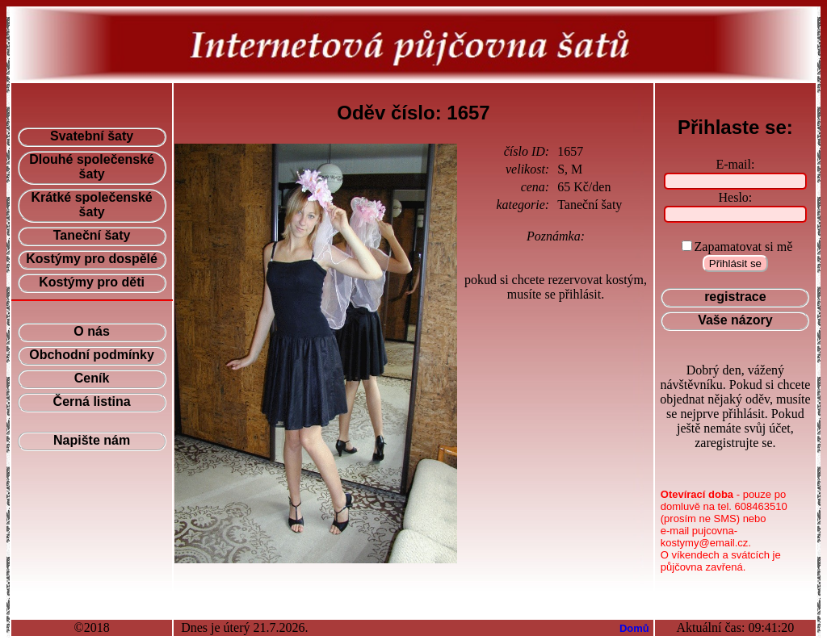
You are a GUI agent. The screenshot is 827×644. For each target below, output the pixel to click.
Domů (634, 628)
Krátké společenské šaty (91, 205)
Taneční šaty (92, 235)
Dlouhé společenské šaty (92, 167)
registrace (735, 297)
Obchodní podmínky (92, 355)
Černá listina (92, 401)
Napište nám (92, 440)
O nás (91, 331)
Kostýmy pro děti (92, 282)
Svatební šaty (92, 136)
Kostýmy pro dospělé (92, 259)
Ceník (92, 378)
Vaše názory (735, 320)
